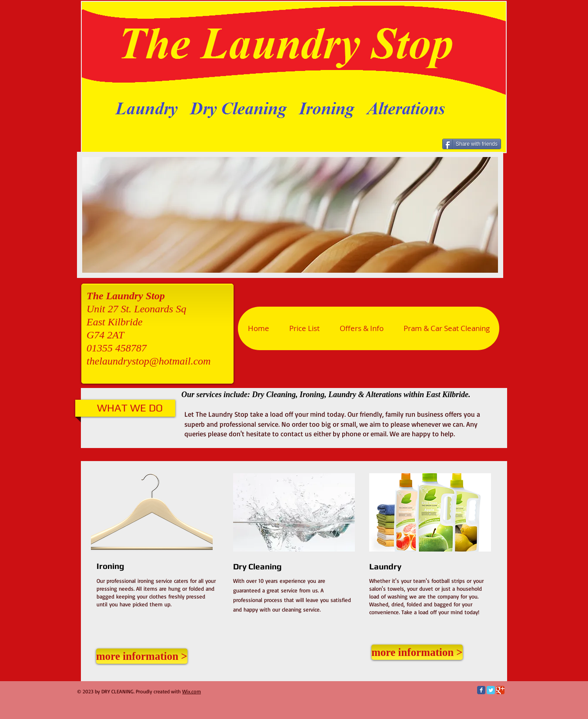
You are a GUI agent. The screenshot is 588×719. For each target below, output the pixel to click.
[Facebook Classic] (481, 690)
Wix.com (192, 691)
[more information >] (142, 656)
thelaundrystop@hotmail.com (149, 361)
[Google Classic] (500, 690)
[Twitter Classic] (491, 690)
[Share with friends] (472, 144)
